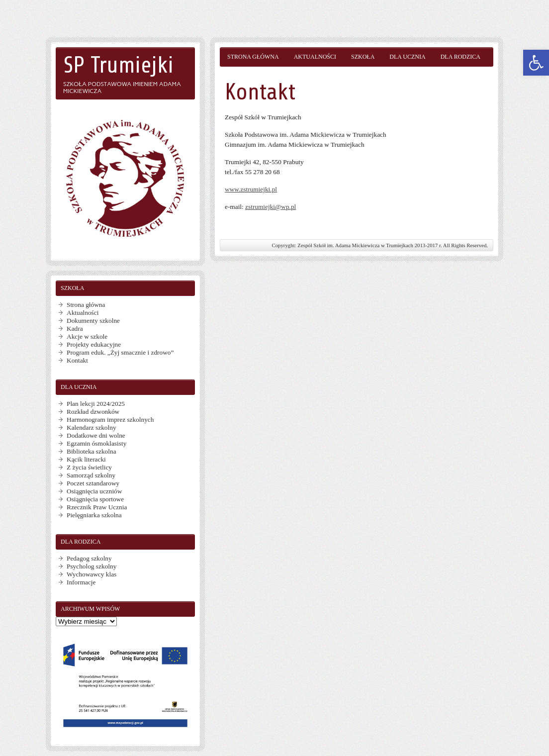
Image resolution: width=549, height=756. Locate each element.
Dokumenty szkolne (93, 321)
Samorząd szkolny (91, 475)
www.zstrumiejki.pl (251, 189)
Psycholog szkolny (91, 566)
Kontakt (77, 360)
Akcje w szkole (87, 336)
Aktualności (315, 57)
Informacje (81, 582)
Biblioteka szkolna (91, 451)
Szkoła (363, 57)
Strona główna (253, 57)
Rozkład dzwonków (93, 412)
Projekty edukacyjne (94, 344)
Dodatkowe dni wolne (96, 435)
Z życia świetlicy (89, 467)
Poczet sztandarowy (93, 483)
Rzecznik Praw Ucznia (97, 507)
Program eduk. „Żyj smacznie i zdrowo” (120, 352)
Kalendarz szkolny (91, 427)
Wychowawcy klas (91, 574)
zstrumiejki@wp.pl (271, 207)
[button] (536, 63)
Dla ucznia (407, 57)
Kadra (75, 329)
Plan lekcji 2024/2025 (96, 404)
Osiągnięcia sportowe (95, 499)
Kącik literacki (86, 459)
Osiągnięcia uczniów (94, 491)
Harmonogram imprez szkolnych (110, 420)
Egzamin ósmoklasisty (96, 443)
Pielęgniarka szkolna (94, 515)
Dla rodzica (460, 57)
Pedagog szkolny (89, 558)
